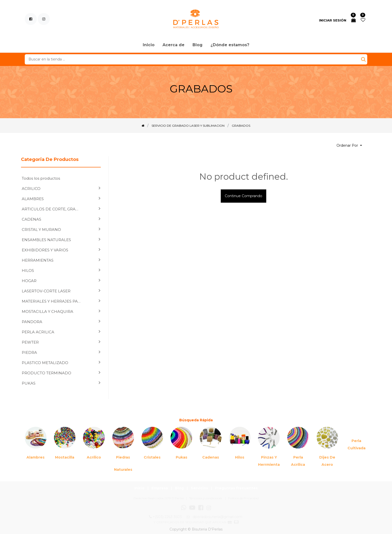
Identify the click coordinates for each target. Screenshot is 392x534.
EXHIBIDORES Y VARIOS (45, 250)
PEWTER (30, 342)
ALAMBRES (33, 199)
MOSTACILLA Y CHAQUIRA (47, 311)
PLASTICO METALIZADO (45, 363)
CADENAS (31, 219)
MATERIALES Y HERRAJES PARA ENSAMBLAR (53, 301)
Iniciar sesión (333, 20)
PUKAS (29, 383)
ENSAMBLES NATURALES (46, 240)
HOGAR (29, 281)
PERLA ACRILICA (38, 332)
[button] (349, 146)
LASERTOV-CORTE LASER (46, 291)
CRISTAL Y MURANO (41, 230)
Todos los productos (41, 178)
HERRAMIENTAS (38, 260)
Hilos (240, 457)
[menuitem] (149, 45)
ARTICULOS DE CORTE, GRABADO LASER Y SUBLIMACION (53, 209)
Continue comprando (243, 196)
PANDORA (32, 322)
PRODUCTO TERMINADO (46, 373)
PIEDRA (29, 352)
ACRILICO (31, 189)
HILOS (28, 270)
